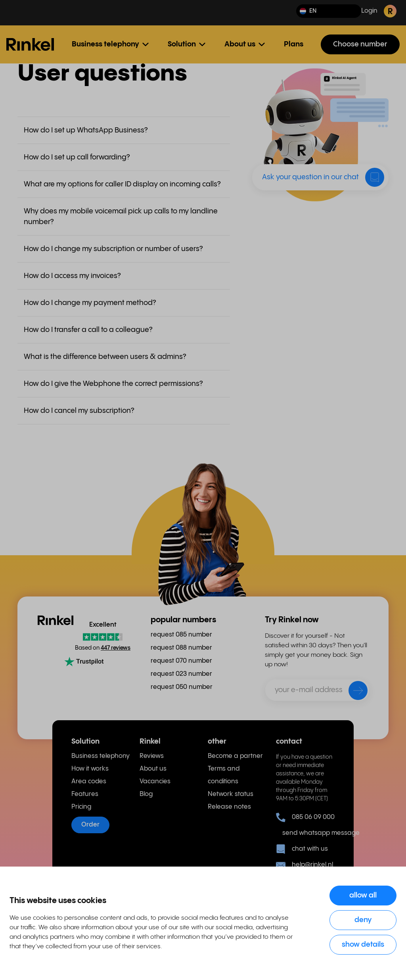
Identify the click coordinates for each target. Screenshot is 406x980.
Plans (294, 44)
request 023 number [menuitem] (181, 674)
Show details (363, 945)
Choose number (360, 44)
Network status (231, 794)
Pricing (81, 807)
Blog (146, 794)
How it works (90, 769)
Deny (363, 920)
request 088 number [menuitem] (181, 648)
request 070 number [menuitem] (181, 661)
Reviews (152, 756)
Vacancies (155, 782)
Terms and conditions (224, 775)
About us (153, 769)
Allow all (363, 895)
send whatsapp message (308, 833)
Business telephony (101, 756)
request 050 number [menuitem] (182, 687)
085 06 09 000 (305, 817)
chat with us (302, 849)
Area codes (89, 782)
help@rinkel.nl (304, 865)
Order (90, 825)
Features (85, 794)
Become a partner (235, 756)
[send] (353, 692)
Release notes (229, 807)
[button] (329, 11)
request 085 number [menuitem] (181, 635)
